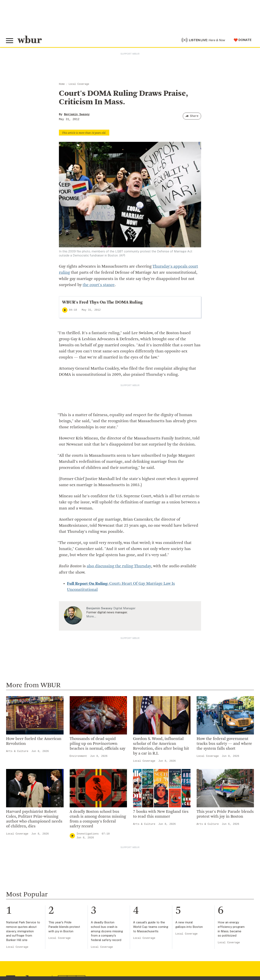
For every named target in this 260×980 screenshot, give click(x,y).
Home (62, 85)
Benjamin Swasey (77, 115)
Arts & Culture (17, 751)
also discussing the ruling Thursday (119, 567)
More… (91, 617)
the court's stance (99, 285)
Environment (78, 756)
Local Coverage (79, 85)
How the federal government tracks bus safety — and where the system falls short (224, 744)
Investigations (88, 834)
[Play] (65, 310)
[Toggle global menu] (10, 41)
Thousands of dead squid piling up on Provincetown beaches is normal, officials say (97, 744)
